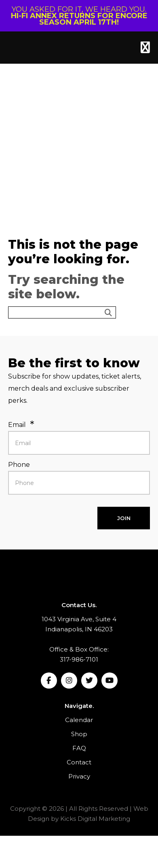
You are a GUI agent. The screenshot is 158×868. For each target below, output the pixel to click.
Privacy (79, 776)
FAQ (79, 748)
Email (17, 425)
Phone (19, 465)
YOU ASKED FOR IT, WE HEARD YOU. (79, 16)
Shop (79, 734)
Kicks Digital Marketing (95, 819)
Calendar (79, 720)
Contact (79, 762)
